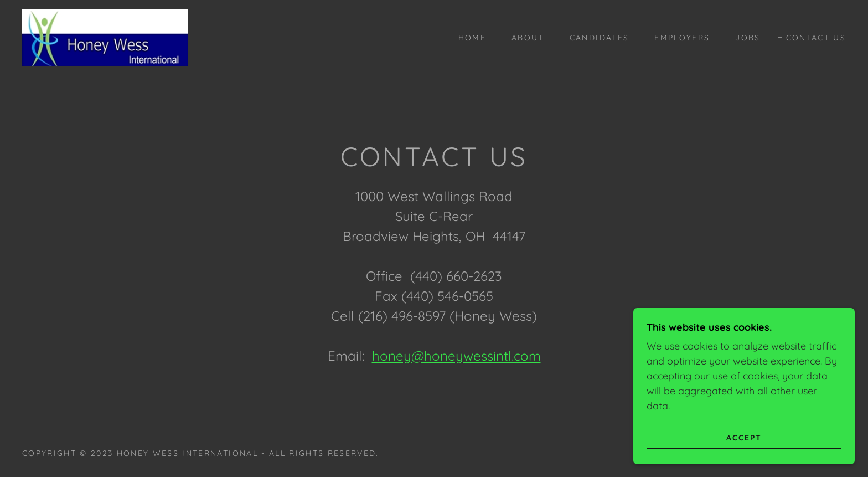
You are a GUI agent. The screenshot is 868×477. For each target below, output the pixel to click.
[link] (105, 37)
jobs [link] (748, 38)
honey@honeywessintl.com (456, 356)
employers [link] (682, 38)
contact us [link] (816, 38)
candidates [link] (599, 38)
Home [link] (472, 38)
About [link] (528, 38)
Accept (744, 437)
